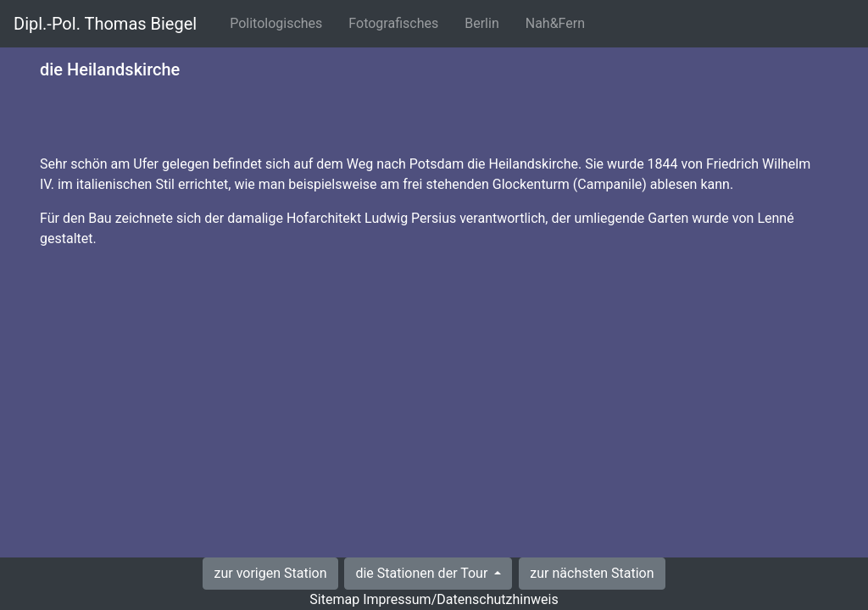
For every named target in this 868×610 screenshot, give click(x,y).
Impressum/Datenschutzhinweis (460, 599)
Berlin (485, 22)
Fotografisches (397, 22)
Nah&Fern (559, 22)
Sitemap (334, 599)
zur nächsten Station (592, 573)
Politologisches (279, 22)
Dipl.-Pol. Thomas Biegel (105, 24)
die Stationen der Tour (423, 573)
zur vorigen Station (270, 573)
